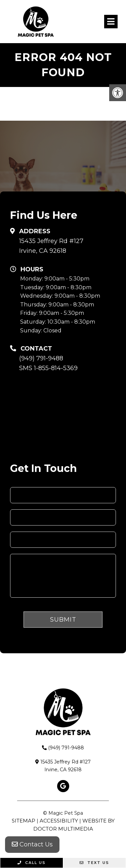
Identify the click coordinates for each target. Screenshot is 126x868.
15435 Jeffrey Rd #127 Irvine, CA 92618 (51, 246)
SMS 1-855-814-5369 (48, 368)
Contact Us (32, 844)
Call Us (32, 863)
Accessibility (59, 821)
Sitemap (24, 821)
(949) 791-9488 (41, 358)
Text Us (94, 863)
